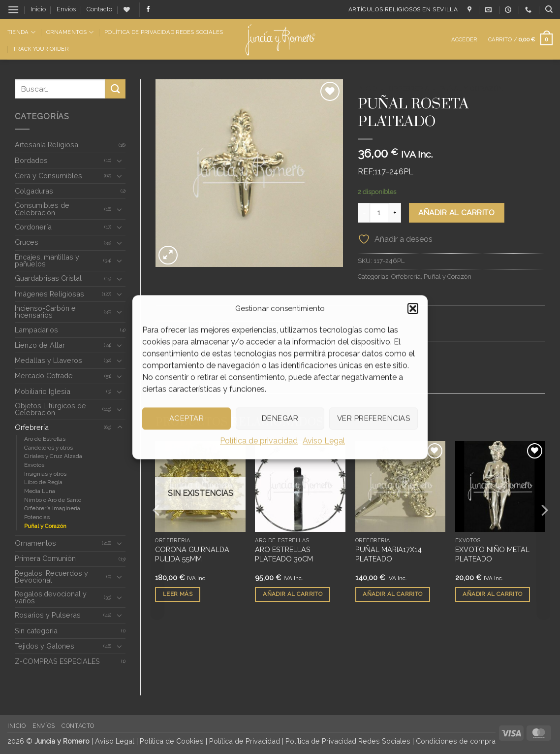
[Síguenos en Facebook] (148, 9)
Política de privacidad (259, 441)
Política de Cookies (172, 741)
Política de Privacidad (245, 741)
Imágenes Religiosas (49, 294)
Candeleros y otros (48, 448)
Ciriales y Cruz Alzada (53, 456)
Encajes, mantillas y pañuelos (47, 260)
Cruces (27, 242)
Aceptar (187, 418)
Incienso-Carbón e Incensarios (45, 311)
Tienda (21, 32)
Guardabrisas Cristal (48, 278)
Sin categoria (36, 631)
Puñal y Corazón (45, 526)
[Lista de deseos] (127, 10)
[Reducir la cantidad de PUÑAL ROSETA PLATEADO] (364, 213)
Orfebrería (32, 427)
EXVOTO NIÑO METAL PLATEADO (492, 555)
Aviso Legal (324, 441)
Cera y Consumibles (48, 176)
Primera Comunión (45, 558)
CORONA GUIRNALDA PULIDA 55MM (192, 555)
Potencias (37, 517)
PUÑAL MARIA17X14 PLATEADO (389, 555)
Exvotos (34, 465)
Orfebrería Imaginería (52, 508)
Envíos (66, 9)
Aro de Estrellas (45, 439)
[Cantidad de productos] (379, 213)
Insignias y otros (45, 474)
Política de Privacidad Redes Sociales (164, 32)
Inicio (38, 9)
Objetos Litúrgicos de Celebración (50, 409)
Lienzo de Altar (40, 345)
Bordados (31, 160)
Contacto (99, 9)
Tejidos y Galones (45, 646)
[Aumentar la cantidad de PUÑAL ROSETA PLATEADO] (395, 213)
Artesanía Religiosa (47, 145)
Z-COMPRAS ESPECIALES (57, 661)
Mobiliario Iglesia (43, 391)
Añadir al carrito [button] (293, 594)
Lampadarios (36, 330)
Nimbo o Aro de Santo (53, 500)
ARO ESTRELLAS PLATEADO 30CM (284, 555)
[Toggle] (120, 161)
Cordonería (33, 227)
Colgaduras (34, 191)
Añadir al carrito (456, 213)
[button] (413, 308)
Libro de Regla (43, 482)
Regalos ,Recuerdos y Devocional (51, 576)
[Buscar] (549, 9)
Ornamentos (70, 32)
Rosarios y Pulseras (48, 615)
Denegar (280, 418)
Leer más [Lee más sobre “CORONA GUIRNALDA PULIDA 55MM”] (178, 594)
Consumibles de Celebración (42, 209)
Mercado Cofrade (44, 376)
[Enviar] (115, 89)
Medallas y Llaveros (48, 360)
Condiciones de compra (456, 741)
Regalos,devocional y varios (51, 597)
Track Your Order (41, 49)
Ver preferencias (373, 418)
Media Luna (40, 491)
